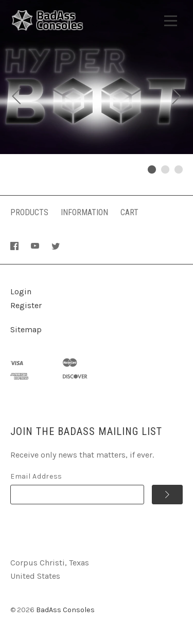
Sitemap (26, 329)
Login (21, 291)
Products (29, 212)
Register (26, 305)
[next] (177, 98)
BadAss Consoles (65, 610)
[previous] (16, 98)
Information (84, 212)
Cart (129, 212)
